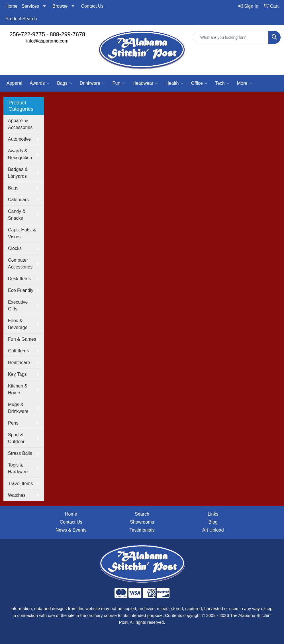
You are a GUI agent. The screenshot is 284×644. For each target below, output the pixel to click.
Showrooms (142, 522)
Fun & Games (22, 339)
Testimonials (142, 530)
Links (213, 514)
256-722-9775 (27, 34)
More (245, 83)
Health (174, 83)
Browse (60, 6)
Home (12, 6)
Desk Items (19, 279)
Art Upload (213, 530)
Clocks (15, 248)
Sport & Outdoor (16, 438)
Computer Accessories (20, 264)
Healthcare (19, 363)
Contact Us (92, 6)
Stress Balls (20, 453)
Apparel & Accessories (20, 124)
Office (199, 83)
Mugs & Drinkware (18, 408)
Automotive (19, 139)
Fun (119, 83)
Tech (222, 83)
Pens (13, 423)
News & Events (71, 530)
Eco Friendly (21, 290)
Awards (40, 83)
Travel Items (20, 483)
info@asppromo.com (47, 41)
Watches (17, 495)
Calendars (18, 200)
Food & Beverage (18, 324)
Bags (65, 83)
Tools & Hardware (18, 468)
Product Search (21, 19)
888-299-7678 (68, 34)
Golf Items (18, 351)
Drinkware (92, 83)
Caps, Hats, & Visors (22, 233)
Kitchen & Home (18, 389)
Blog (213, 522)
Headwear (145, 83)
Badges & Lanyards (18, 173)
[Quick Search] (231, 37)
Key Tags (17, 374)
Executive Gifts (18, 305)
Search (142, 514)
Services (30, 6)
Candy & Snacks (17, 215)
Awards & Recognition (20, 154)
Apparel (14, 83)
